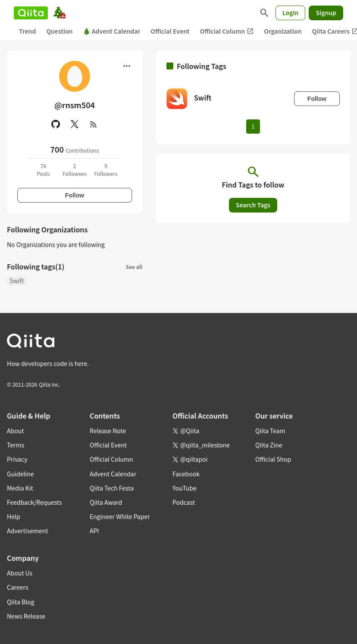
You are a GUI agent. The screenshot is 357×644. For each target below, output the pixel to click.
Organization (283, 31)
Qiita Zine (269, 445)
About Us (20, 573)
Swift (17, 281)
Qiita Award (106, 502)
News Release (26, 616)
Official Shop (273, 459)
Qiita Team (270, 431)
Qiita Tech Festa (112, 488)
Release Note (108, 431)
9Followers (106, 170)
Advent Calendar (112, 31)
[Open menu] (127, 66)
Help (14, 516)
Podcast (184, 502)
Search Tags (253, 205)
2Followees (75, 170)
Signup (326, 13)
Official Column (227, 31)
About (15, 431)
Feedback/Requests (34, 502)
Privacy (17, 459)
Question (59, 31)
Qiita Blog (21, 602)
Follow (75, 195)
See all (134, 267)
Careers (17, 587)
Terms (16, 445)
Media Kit (20, 488)
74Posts (43, 170)
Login (291, 13)
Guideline (20, 474)
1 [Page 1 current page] (253, 127)
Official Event (170, 31)
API (94, 531)
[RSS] (94, 124)
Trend (27, 31)
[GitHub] (56, 124)
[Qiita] (31, 13)
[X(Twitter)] (75, 124)
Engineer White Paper (120, 516)
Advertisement (28, 531)
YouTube (185, 488)
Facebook (186, 474)
